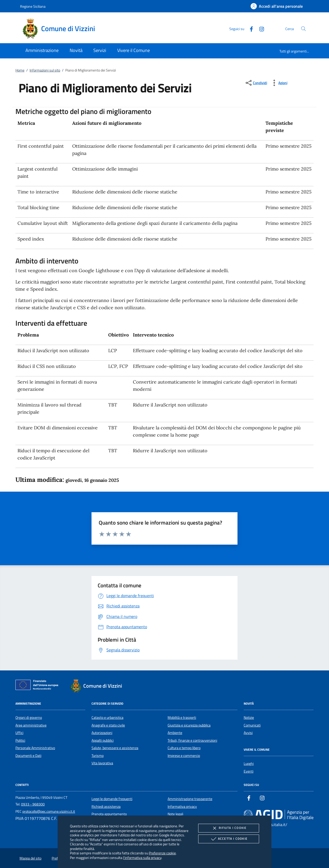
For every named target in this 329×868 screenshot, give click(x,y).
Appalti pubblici (103, 740)
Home (20, 70)
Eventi (249, 771)
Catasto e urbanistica (107, 718)
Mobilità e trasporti (182, 718)
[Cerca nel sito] (303, 29)
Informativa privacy (182, 807)
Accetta (229, 839)
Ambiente (175, 733)
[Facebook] (249, 28)
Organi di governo (29, 718)
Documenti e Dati (28, 756)
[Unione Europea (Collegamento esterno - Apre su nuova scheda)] (38, 686)
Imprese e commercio (184, 756)
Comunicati (252, 725)
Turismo (98, 756)
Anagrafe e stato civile (108, 725)
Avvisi (248, 733)
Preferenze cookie (162, 853)
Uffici (19, 733)
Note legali (175, 814)
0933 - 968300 (33, 804)
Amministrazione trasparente (190, 799)
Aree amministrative (31, 725)
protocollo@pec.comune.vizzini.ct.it (49, 811)
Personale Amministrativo (35, 748)
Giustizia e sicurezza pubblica (189, 725)
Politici (20, 740)
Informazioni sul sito (45, 70)
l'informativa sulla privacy (142, 858)
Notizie (249, 718)
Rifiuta (229, 828)
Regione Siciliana (33, 6)
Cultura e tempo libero (184, 748)
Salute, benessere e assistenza (115, 748)
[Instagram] (260, 28)
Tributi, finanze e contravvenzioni (192, 740)
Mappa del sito (30, 858)
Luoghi (249, 764)
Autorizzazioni (102, 733)
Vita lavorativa (102, 763)
